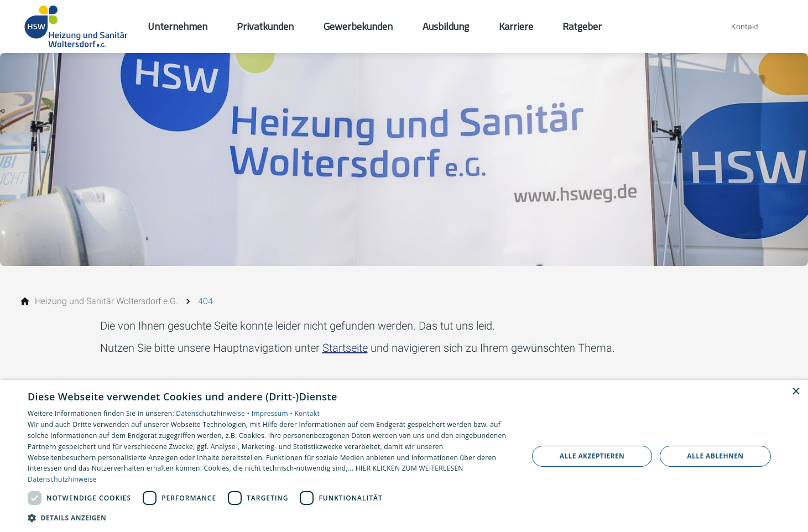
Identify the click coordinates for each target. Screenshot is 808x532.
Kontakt (307, 413)
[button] (270, 517)
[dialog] (404, 456)
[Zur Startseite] (77, 27)
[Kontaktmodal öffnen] (737, 27)
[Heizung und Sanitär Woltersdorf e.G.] (106, 301)
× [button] (796, 392)
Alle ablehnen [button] (715, 456)
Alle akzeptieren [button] (592, 456)
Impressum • (273, 413)
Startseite (345, 348)
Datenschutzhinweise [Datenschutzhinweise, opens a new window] (62, 479)
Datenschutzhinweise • (213, 413)
